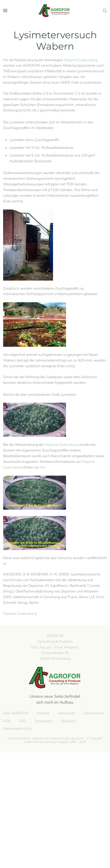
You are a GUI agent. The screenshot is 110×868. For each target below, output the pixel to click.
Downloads (43, 721)
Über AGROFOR (16, 713)
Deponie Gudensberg (81, 60)
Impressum (66, 713)
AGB (6, 721)
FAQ (22, 721)
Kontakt (43, 713)
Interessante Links (17, 729)
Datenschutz (93, 713)
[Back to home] (55, 11)
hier (43, 467)
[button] (5, 11)
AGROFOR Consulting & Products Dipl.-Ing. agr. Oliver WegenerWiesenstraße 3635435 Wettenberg (55, 647)
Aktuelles (68, 721)
